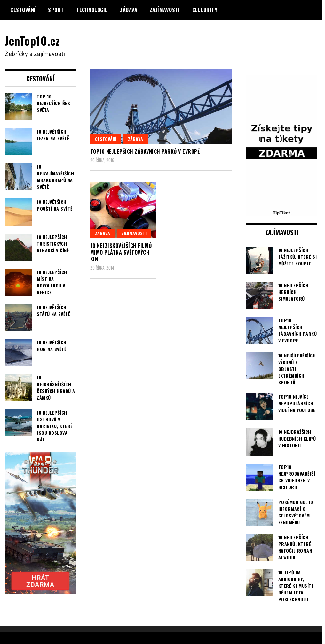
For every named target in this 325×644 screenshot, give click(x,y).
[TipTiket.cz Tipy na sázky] (282, 212)
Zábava (129, 10)
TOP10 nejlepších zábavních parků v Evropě (145, 151)
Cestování (23, 10)
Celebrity (205, 10)
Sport (56, 10)
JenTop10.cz (32, 40)
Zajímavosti (165, 10)
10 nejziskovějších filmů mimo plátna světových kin (121, 252)
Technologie (92, 10)
